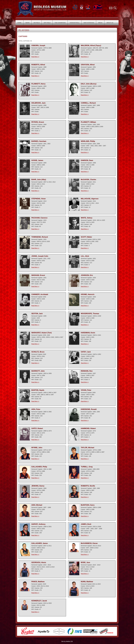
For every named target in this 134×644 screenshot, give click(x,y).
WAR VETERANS (89, 23)
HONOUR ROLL (75, 23)
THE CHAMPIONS (60, 23)
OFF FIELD (47, 23)
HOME (19, 23)
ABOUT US (110, 23)
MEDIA (100, 23)
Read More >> (35, 57)
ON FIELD (37, 23)
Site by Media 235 (67, 641)
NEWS (28, 23)
